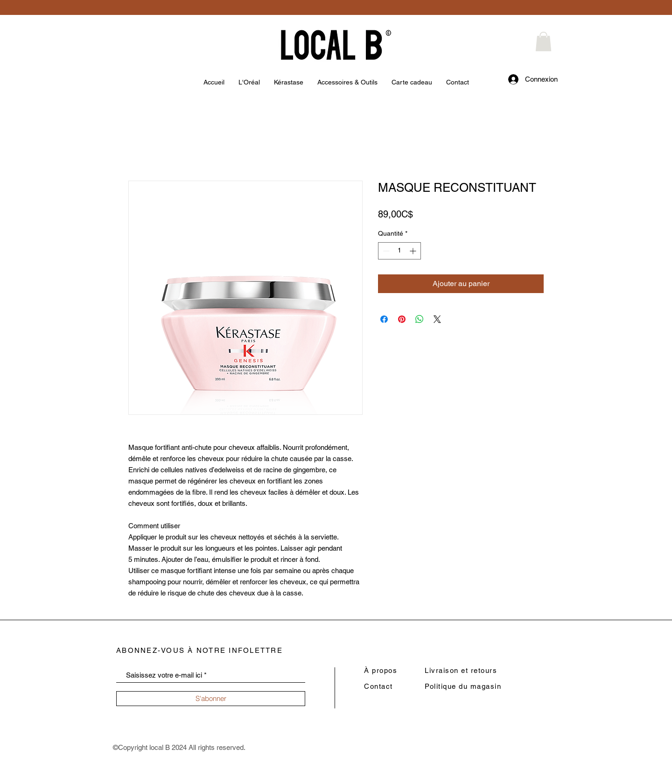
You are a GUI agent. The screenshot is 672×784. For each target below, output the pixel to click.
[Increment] (414, 251)
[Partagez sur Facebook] (384, 319)
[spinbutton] (399, 251)
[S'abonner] (211, 699)
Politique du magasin (463, 686)
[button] (543, 42)
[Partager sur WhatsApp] (420, 319)
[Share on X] (437, 319)
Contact (378, 686)
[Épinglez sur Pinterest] (402, 319)
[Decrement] (385, 251)
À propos (381, 670)
